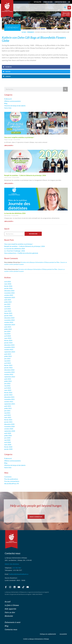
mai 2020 (7, 440)
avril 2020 (8, 442)
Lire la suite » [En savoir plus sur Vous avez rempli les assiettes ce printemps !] (9, 145)
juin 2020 (7, 438)
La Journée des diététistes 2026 (15, 213)
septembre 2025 (10, 297)
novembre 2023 (9, 347)
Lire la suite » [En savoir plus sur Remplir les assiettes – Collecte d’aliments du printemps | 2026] (9, 183)
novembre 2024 (9, 320)
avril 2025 (8, 309)
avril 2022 (8, 388)
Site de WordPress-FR (11, 483)
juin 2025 (7, 304)
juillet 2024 (8, 329)
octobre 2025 (9, 295)
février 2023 (8, 365)
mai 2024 (7, 334)
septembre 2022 (10, 377)
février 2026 (8, 286)
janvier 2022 (8, 395)
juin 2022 (7, 383)
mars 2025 (8, 311)
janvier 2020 (8, 449)
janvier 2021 (8, 422)
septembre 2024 (10, 325)
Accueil (24, 32)
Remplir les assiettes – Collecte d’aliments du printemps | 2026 (25, 175)
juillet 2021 (8, 408)
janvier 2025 (8, 315)
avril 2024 (8, 336)
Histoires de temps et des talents (15, 106)
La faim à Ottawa (12, 605)
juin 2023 (7, 359)
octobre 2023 (9, 349)
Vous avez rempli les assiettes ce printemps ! (19, 137)
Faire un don (48, 2)
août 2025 (8, 300)
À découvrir (8, 99)
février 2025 (8, 313)
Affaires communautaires (12, 101)
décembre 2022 (9, 370)
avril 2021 (8, 415)
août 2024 (8, 327)
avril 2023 (8, 363)
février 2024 (8, 340)
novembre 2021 (9, 399)
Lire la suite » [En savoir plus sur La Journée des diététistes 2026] (9, 221)
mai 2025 (7, 306)
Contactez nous (60, 2)
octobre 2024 (9, 322)
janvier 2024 (8, 343)
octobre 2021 (9, 402)
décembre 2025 (9, 291)
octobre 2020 (9, 429)
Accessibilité (63, 634)
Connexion (8, 477)
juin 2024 (7, 331)
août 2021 (8, 406)
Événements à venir (13, 622)
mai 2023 (7, 361)
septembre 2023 (10, 352)
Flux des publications (11, 479)
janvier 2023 (8, 368)
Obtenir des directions (12, 564)
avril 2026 (8, 282)
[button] (65, 7)
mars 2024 (8, 338)
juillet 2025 (8, 302)
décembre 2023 (9, 345)
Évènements (31, 32)
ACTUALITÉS (38, 2)
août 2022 (8, 379)
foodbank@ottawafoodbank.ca (19, 574)
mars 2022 (8, 390)
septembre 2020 (10, 431)
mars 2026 (8, 284)
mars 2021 (8, 417)
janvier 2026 (8, 288)
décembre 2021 (9, 397)
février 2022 (8, 392)
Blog (6, 103)
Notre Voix (8, 108)
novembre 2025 (9, 293)
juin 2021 (7, 411)
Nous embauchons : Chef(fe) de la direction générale (21, 253)
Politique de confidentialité (48, 634)
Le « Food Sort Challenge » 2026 (15, 251)
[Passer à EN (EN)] (69, 2)
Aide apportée (10, 609)
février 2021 (8, 420)
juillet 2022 (8, 381)
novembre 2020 (9, 426)
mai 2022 (7, 386)
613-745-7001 (17, 568)
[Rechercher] (65, 89)
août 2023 (8, 354)
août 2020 (8, 433)
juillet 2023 (8, 356)
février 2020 (8, 447)
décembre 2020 (9, 424)
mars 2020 (8, 445)
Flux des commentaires (12, 481)
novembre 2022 (9, 372)
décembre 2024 (9, 318)
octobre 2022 (9, 374)
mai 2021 (7, 413)
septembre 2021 (10, 404)
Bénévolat (9, 616)
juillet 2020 (8, 435)
